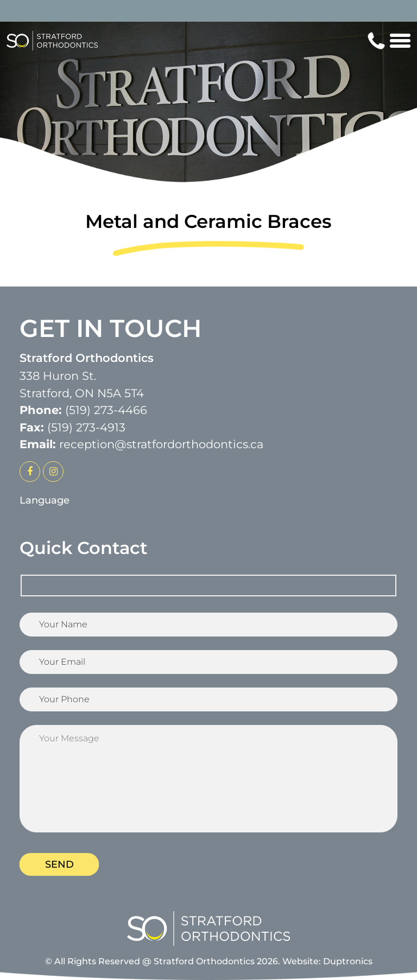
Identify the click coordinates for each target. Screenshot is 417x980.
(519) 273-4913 (86, 427)
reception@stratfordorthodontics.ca (161, 444)
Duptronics (348, 961)
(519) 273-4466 (106, 410)
